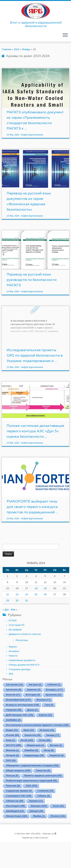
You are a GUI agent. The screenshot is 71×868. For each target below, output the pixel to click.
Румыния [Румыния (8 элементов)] (13, 786)
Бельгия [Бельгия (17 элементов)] (13, 695)
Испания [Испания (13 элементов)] (47, 730)
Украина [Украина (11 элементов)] (36, 801)
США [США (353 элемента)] (31, 786)
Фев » (14, 610)
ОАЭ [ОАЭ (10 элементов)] (11, 760)
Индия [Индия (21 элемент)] (12, 730)
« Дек (6, 610)
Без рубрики (15, 630)
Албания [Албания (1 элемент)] (54, 684)
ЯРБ (11, 674)
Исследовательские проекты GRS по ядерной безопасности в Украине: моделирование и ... (35, 355)
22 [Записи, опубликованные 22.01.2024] (8, 594)
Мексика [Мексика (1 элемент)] (12, 750)
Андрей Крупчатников (32, 135)
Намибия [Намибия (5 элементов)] (31, 750)
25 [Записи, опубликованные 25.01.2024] (36, 594)
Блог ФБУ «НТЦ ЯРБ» (31, 834)
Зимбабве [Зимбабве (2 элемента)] (13, 720)
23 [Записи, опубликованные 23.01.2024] (17, 594)
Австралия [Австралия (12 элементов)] (14, 684)
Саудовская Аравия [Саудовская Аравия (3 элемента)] (19, 791)
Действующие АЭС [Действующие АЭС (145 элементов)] (20, 715)
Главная (6, 49)
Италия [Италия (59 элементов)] (12, 735)
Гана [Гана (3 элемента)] (49, 705)
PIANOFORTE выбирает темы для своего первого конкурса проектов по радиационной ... (32, 507)
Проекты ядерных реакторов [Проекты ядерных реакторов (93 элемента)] (43, 775)
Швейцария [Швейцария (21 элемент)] (15, 811)
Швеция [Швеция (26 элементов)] (36, 811)
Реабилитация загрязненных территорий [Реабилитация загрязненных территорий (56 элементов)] (31, 781)
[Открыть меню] (65, 35)
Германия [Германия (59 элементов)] (14, 710)
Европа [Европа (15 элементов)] (45, 715)
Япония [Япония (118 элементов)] (58, 816)
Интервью (14, 651)
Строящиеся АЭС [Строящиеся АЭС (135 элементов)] (19, 796)
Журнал (13, 647)
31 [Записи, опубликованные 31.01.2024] (27, 601)
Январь (26, 49)
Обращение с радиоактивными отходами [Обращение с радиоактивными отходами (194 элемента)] (32, 765)
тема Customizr (41, 838)
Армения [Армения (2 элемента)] (34, 690)
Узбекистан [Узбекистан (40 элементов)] (15, 801)
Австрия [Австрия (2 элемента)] (35, 684)
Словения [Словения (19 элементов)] (45, 791)
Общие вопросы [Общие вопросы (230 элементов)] (18, 770)
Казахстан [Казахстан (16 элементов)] (33, 735)
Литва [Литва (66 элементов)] (45, 740)
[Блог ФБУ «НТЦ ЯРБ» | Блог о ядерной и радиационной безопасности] (35, 11)
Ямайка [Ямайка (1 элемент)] (39, 816)
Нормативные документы (22, 660)
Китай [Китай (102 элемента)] (27, 740)
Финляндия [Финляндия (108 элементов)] (15, 806)
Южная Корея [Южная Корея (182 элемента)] (17, 816)
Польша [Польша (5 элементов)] (12, 775)
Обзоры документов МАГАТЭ (24, 665)
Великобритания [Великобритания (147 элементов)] (18, 700)
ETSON (13, 620)
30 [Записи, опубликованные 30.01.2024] (17, 601)
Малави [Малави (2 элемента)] (56, 745)
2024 (17, 49)
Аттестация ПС (17, 625)
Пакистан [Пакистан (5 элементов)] (43, 770)
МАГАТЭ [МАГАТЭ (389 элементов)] (14, 745)
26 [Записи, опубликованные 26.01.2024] (45, 594)
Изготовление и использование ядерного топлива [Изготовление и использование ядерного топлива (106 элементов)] (37, 725)
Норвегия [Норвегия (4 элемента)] (57, 755)
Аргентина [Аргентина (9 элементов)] (14, 690)
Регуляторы (22, 640)
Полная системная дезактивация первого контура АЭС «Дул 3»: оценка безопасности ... (35, 431)
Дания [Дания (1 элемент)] (32, 710)
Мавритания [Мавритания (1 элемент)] (36, 745)
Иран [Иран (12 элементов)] (29, 730)
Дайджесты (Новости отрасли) (25, 634)
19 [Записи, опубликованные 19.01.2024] (45, 588)
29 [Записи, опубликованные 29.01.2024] (8, 601)
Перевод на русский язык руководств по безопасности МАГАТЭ (32, 280)
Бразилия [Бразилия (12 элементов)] (54, 695)
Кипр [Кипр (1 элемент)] (10, 740)
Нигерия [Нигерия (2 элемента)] (12, 755)
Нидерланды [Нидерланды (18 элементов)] (34, 755)
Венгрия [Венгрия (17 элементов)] (44, 700)
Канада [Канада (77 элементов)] (53, 735)
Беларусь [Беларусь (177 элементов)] (55, 690)
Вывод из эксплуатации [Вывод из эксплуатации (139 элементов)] (22, 705)
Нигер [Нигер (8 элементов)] (49, 750)
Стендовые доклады (20, 669)
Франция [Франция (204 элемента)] (39, 806)
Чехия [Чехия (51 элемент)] (58, 806)
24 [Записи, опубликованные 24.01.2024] (27, 594)
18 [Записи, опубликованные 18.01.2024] (36, 588)
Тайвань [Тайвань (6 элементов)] (43, 796)
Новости (13, 656)
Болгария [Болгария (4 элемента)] (33, 695)
